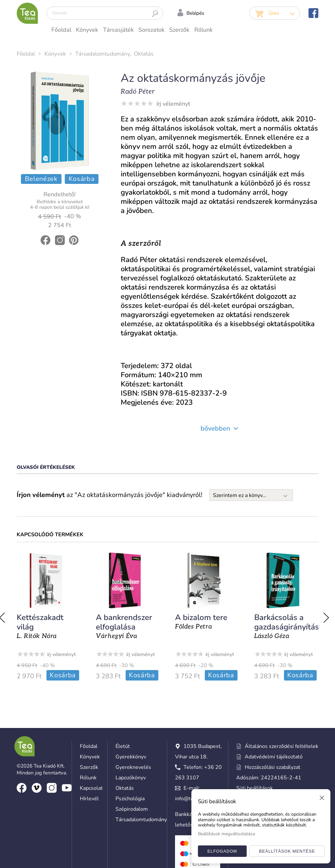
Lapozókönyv (131, 777)
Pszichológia (130, 798)
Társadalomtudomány (103, 54)
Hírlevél (89, 798)
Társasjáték (118, 30)
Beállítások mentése (287, 851)
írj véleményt (173, 104)
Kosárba (82, 179)
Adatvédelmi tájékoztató (269, 756)
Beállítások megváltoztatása (226, 834)
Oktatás (144, 54)
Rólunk (203, 30)
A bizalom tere (199, 617)
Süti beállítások (255, 788)
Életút (123, 746)
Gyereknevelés (133, 767)
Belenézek (41, 179)
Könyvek (87, 30)
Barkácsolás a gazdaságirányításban (290, 622)
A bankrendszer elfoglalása (123, 622)
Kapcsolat (91, 788)
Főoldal (61, 30)
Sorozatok (151, 30)
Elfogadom (222, 851)
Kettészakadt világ (40, 622)
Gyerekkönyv (131, 756)
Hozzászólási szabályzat (268, 767)
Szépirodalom (132, 808)
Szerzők (179, 30)
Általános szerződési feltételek (277, 746)
